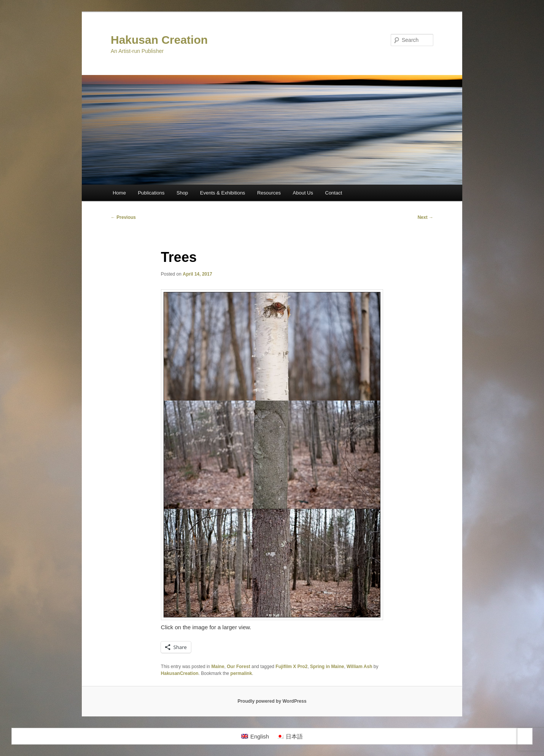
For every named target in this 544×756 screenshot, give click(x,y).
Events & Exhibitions (223, 193)
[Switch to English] (255, 736)
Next (425, 217)
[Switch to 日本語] (290, 736)
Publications (151, 193)
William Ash (359, 667)
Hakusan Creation (159, 40)
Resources (269, 193)
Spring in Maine (327, 667)
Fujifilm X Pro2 (291, 667)
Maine (218, 667)
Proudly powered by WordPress (272, 701)
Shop (182, 193)
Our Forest (238, 667)
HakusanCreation (180, 673)
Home (119, 193)
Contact (334, 193)
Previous (123, 217)
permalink (241, 673)
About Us (303, 193)
